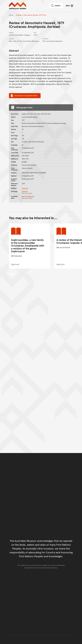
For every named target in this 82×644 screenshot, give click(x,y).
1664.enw (25, 188)
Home (11, 15)
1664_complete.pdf (28, 196)
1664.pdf (25, 191)
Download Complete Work (24, 95)
